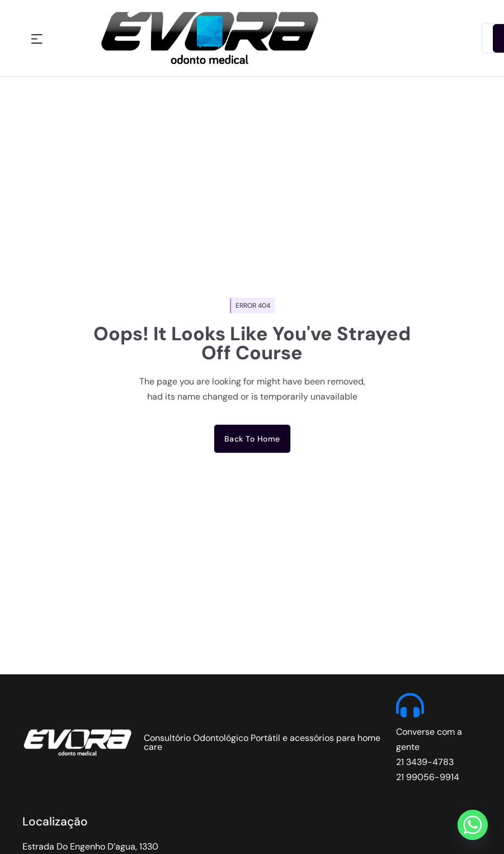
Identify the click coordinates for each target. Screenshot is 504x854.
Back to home (252, 439)
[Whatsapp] (473, 825)
